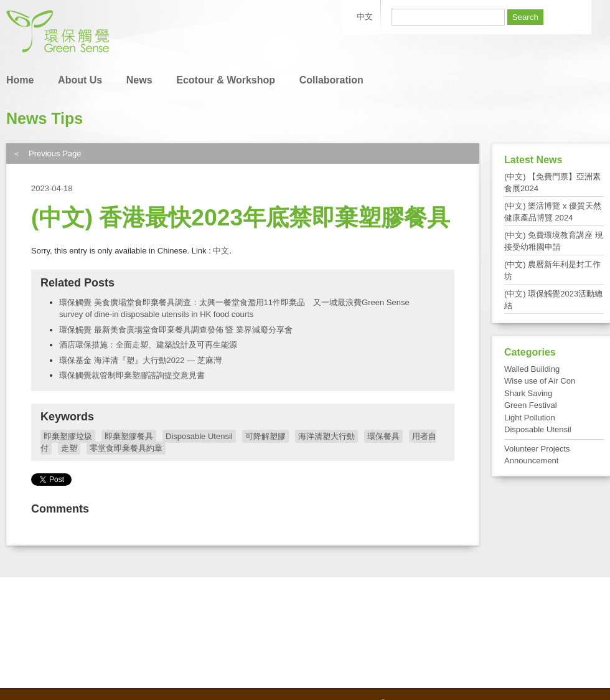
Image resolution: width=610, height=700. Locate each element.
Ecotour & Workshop (226, 80)
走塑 (69, 448)
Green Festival (531, 405)
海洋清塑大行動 (326, 436)
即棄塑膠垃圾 (68, 436)
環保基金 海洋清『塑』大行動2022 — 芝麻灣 (140, 360)
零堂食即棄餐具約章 (126, 448)
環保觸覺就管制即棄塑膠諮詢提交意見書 (132, 375)
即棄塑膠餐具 (129, 436)
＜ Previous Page (47, 154)
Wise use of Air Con (540, 381)
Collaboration (331, 80)
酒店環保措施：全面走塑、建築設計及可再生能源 (148, 345)
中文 (221, 251)
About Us (80, 80)
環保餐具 (383, 436)
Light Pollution (530, 418)
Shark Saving (528, 393)
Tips (67, 118)
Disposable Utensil (199, 436)
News (139, 80)
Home (20, 80)
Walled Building (532, 369)
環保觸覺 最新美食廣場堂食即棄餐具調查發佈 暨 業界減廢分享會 (176, 330)
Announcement (531, 461)
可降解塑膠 (265, 436)
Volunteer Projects (537, 449)
